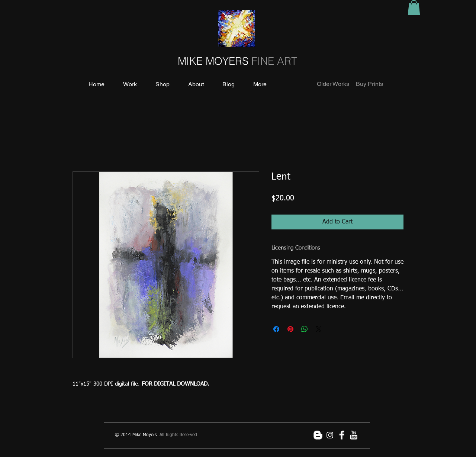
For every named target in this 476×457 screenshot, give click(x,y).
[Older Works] (333, 84)
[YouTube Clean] (354, 435)
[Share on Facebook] (276, 329)
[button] (414, 8)
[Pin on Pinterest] (290, 329)
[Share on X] (319, 329)
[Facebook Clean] (342, 435)
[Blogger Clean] (318, 435)
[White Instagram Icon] (330, 435)
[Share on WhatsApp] (305, 329)
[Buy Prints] (369, 84)
